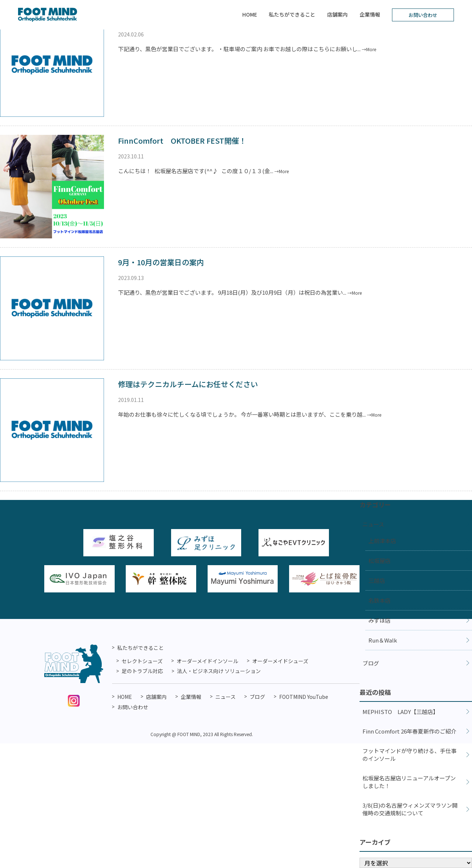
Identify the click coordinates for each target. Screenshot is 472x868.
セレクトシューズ (142, 661)
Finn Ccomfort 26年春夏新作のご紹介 (409, 731)
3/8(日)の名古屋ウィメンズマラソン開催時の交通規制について (410, 809)
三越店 (377, 580)
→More (369, 49)
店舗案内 (337, 14)
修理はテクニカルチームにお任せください (188, 384)
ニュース (373, 524)
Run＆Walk (383, 640)
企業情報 (370, 14)
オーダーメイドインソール (207, 661)
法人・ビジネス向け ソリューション (219, 671)
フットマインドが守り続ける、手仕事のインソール (409, 755)
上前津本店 (382, 541)
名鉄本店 (379, 600)
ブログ (371, 663)
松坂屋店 (379, 561)
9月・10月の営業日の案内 (161, 262)
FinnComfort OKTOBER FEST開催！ (182, 141)
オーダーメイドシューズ (280, 661)
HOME (250, 14)
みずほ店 (379, 620)
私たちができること (292, 14)
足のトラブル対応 (142, 671)
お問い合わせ (423, 15)
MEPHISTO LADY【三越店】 (400, 712)
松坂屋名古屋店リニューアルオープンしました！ (409, 782)
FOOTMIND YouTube (304, 697)
